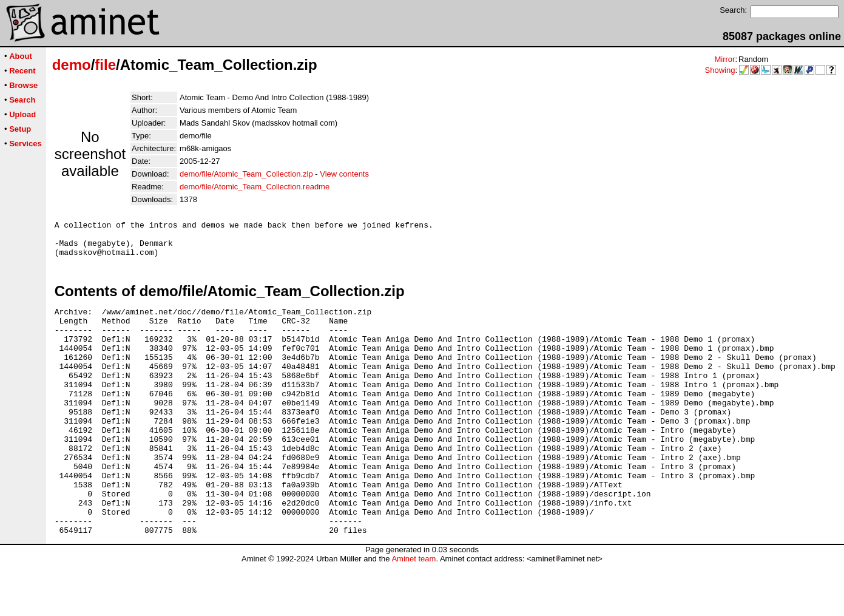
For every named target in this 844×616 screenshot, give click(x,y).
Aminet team (414, 611)
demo (72, 65)
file (105, 65)
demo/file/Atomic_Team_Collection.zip (246, 174)
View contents (344, 174)
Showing (720, 70)
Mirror (724, 59)
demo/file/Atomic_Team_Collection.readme (255, 187)
